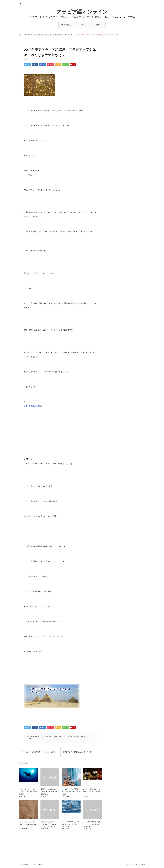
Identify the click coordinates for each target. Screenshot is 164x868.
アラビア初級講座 (66, 26)
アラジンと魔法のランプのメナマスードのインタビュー (92, 792)
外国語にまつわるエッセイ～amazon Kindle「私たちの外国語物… (50, 792)
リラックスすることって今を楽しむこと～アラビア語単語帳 (28, 792)
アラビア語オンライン (82, 12)
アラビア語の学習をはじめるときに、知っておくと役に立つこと (70, 824)
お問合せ (98, 25)
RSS (21, 4)
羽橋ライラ (36, 737)
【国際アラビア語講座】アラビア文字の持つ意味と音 (39, 35)
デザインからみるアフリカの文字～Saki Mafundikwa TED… (28, 824)
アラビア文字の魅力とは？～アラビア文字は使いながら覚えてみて (92, 824)
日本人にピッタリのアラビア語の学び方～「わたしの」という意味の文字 (49, 824)
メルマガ (82, 25)
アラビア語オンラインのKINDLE (64, 35)
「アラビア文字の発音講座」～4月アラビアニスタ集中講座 (71, 792)
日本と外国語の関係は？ (33, 406)
